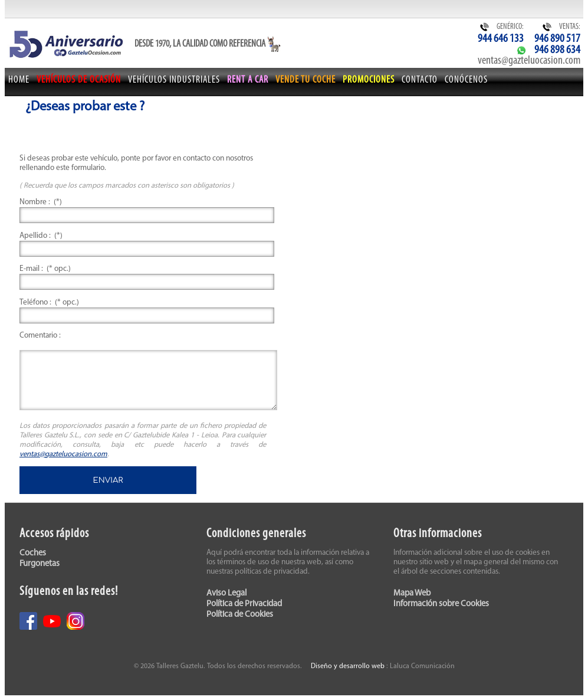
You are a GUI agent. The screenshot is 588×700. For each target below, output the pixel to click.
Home (19, 80)
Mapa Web (412, 593)
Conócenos (466, 80)
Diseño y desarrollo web (348, 666)
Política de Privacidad (244, 604)
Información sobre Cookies (441, 604)
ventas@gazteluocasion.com (529, 61)
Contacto (420, 80)
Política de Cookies (240, 615)
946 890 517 (557, 39)
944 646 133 (501, 39)
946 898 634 (557, 50)
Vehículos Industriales (174, 80)
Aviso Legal (226, 593)
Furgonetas (40, 564)
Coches (33, 553)
